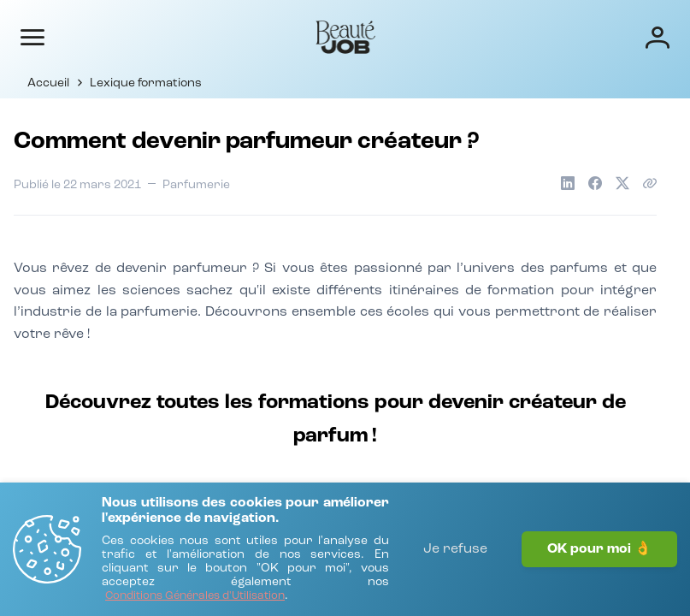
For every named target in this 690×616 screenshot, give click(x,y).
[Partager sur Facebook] (595, 183)
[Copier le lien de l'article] (650, 183)
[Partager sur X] (622, 183)
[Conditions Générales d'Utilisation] (195, 597)
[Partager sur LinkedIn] (568, 183)
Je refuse (455, 549)
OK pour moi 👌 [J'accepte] (599, 549)
